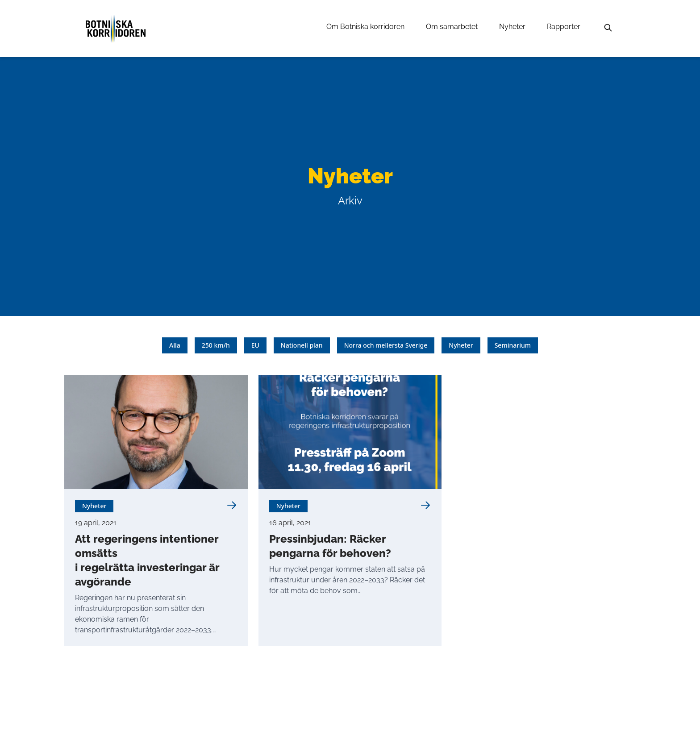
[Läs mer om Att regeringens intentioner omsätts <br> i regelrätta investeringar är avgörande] (232, 505)
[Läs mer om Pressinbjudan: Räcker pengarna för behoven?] (425, 505)
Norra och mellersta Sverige (386, 345)
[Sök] (608, 28)
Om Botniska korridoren (365, 27)
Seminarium (513, 345)
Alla (175, 345)
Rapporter (564, 27)
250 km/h (216, 345)
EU (255, 345)
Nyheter (512, 27)
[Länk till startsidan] (116, 29)
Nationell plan (302, 345)
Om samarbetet (452, 27)
